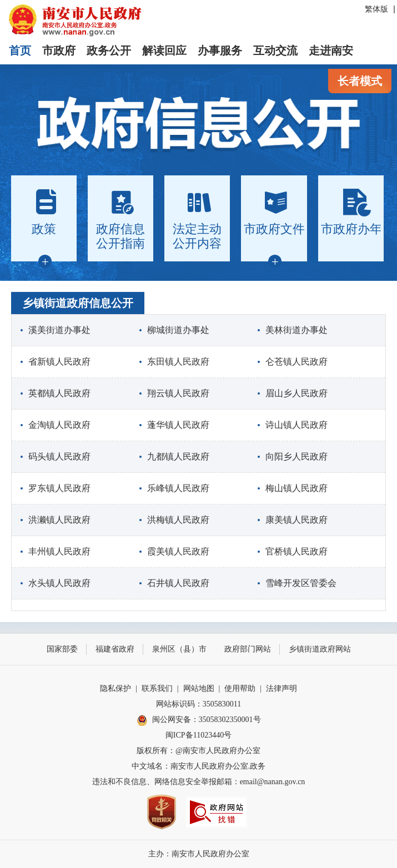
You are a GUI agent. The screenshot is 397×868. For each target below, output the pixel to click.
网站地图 (199, 688)
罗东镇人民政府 (59, 488)
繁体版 (376, 9)
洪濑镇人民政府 (59, 520)
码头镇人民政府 (59, 456)
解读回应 (164, 51)
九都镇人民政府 (178, 456)
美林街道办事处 (297, 330)
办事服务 (220, 51)
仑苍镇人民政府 (297, 362)
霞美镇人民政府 (178, 551)
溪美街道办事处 (59, 330)
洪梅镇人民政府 (178, 520)
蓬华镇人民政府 (178, 425)
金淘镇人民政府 (59, 425)
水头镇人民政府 (59, 583)
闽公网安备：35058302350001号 (199, 720)
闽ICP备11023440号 (198, 735)
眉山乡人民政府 (297, 393)
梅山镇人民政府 (297, 488)
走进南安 (331, 51)
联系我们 (157, 688)
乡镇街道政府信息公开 (78, 303)
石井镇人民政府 (178, 583)
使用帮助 (240, 688)
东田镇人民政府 (178, 362)
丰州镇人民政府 (59, 551)
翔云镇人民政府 (178, 393)
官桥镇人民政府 (297, 551)
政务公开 (109, 51)
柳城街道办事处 (178, 330)
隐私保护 (115, 688)
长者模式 (360, 81)
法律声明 (282, 688)
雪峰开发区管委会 (301, 583)
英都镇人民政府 (59, 393)
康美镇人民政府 (297, 520)
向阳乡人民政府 (297, 456)
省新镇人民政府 (59, 362)
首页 (20, 51)
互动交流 (275, 51)
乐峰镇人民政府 (178, 488)
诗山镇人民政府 (297, 425)
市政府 (59, 51)
